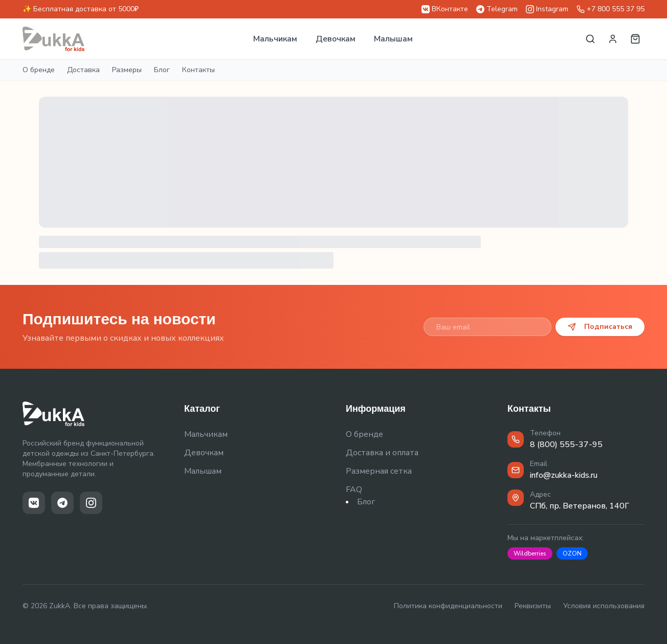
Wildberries (530, 553)
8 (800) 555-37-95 (566, 445)
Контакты (198, 70)
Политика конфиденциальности (448, 606)
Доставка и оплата (382, 453)
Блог (162, 70)
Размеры (127, 70)
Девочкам (336, 39)
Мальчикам (275, 39)
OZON (572, 553)
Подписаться (600, 327)
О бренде (39, 70)
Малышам (393, 39)
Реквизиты (533, 606)
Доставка (83, 70)
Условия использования (604, 606)
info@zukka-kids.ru (564, 475)
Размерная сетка (379, 471)
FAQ (354, 490)
